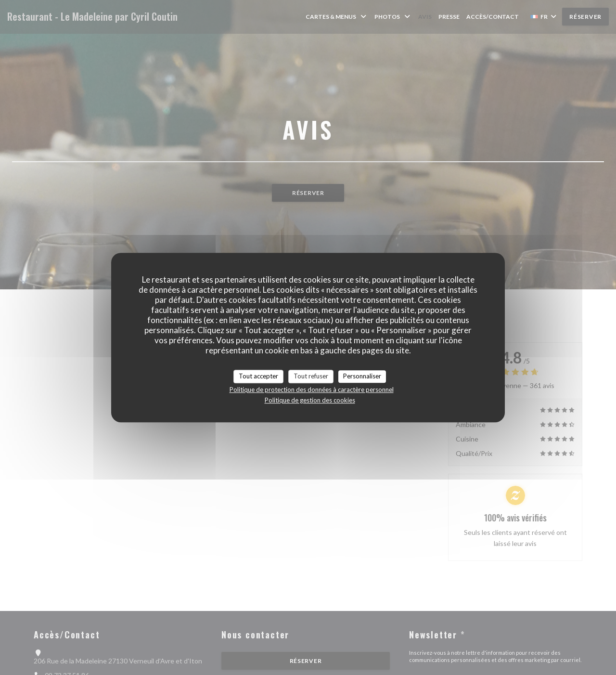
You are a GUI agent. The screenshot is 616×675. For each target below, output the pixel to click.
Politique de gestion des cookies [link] (310, 400)
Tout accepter (258, 376)
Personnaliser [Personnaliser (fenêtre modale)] (362, 376)
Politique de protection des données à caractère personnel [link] (312, 389)
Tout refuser (311, 376)
